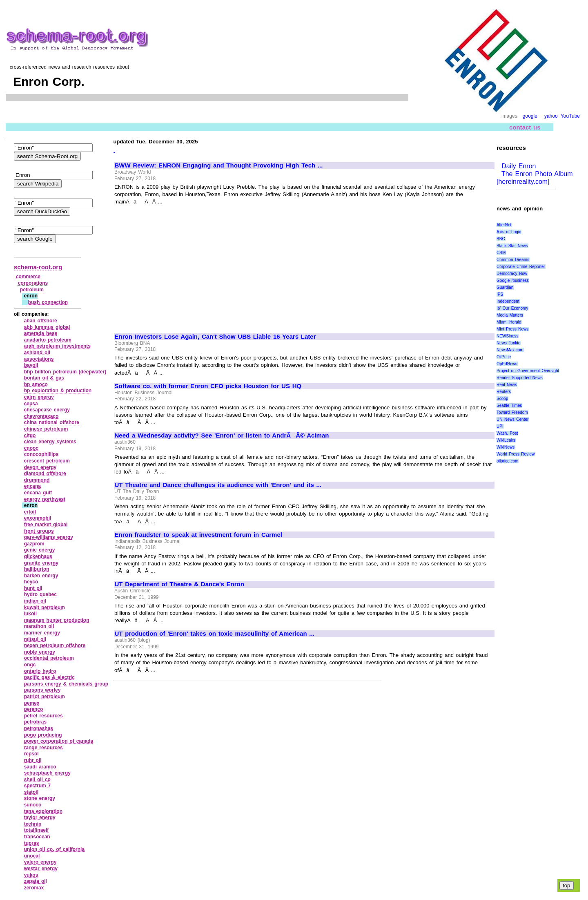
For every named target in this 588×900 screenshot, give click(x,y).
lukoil (30, 614)
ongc (30, 665)
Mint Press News (512, 329)
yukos (31, 875)
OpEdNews (507, 364)
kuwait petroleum (45, 607)
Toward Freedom (512, 412)
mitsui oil (35, 639)
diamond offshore (45, 473)
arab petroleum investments (57, 346)
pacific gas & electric (49, 677)
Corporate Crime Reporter (521, 267)
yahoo (551, 116)
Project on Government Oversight (528, 371)
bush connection (48, 302)
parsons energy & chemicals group (66, 684)
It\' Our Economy (512, 308)
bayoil (31, 365)
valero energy (40, 862)
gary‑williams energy (49, 537)
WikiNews (506, 447)
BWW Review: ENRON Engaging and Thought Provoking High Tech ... (219, 165)
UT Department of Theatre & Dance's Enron (179, 584)
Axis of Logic (509, 232)
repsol (31, 754)
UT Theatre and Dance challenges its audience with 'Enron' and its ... (218, 485)
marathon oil (39, 626)
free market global (46, 525)
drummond (37, 480)
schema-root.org (38, 267)
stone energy (40, 798)
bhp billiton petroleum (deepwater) (65, 372)
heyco (31, 582)
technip (33, 824)
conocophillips (41, 454)
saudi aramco (40, 767)
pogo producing (43, 735)
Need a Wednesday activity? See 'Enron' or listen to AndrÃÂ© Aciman (222, 435)
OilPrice (504, 357)
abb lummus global (47, 327)
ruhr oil (33, 760)
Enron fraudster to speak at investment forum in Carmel (198, 535)
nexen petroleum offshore (55, 645)
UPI (500, 426)
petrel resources (43, 716)
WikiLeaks (506, 440)
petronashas (39, 728)
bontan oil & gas (44, 378)
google (530, 116)
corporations (33, 283)
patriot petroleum (45, 697)
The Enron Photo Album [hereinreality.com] (535, 178)
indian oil (35, 601)
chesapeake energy (47, 410)
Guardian (505, 287)
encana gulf (38, 493)
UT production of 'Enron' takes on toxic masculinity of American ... (215, 634)
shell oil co (37, 779)
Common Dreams (513, 260)
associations (39, 359)
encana (32, 486)
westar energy (41, 869)
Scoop (502, 399)
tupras (32, 843)
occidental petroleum (49, 658)
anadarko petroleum (48, 340)
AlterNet (504, 225)
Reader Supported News (520, 378)
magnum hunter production (57, 620)
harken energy (41, 576)
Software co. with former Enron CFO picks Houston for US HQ (208, 386)
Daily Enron (517, 166)
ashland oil (37, 353)
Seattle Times (509, 405)
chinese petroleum (46, 429)
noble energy (40, 652)
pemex (32, 703)
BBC (501, 239)
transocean (37, 837)
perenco (34, 709)
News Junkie (508, 343)
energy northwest (45, 499)
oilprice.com (507, 461)
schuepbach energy (47, 773)
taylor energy (40, 817)
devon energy (40, 467)
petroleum (32, 290)
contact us (525, 127)
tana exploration (43, 811)
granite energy (41, 563)
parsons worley (42, 690)
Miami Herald (509, 322)
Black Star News (512, 246)
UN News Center (512, 419)
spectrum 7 (38, 786)
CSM (501, 253)
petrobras (35, 722)
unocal (32, 856)
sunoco (33, 805)
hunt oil (33, 588)
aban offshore (41, 321)
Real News (507, 385)
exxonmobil (38, 518)
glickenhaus (38, 556)
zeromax (34, 888)
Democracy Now (512, 274)
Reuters (504, 392)
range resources (43, 748)
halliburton (37, 569)
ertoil (30, 512)
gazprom (34, 544)
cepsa (31, 404)
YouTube (570, 116)
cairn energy (39, 397)
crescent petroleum (47, 461)
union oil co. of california (54, 849)
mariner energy (42, 633)
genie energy (40, 550)
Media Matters (510, 315)
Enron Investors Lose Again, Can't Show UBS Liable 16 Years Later (215, 337)
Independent (508, 301)
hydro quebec (40, 594)
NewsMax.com (510, 350)
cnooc (31, 448)
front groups (39, 531)
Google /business (513, 280)
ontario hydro (40, 671)
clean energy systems (50, 442)
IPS (500, 294)
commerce (28, 277)
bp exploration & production (58, 391)
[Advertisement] (183, 266)
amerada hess (41, 333)
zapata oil (36, 881)
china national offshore (52, 422)
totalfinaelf (37, 830)
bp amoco (36, 384)
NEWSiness (507, 336)
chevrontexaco (41, 416)
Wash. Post (507, 433)
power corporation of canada (59, 741)
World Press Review (516, 454)
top (567, 885)
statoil (31, 792)
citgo (30, 435)
